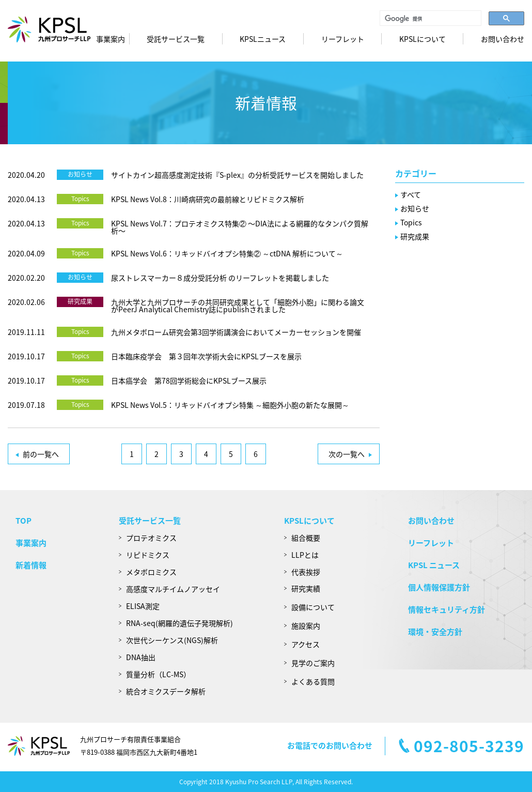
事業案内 (111, 39)
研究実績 (306, 588)
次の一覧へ (347, 454)
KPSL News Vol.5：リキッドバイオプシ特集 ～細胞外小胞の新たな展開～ (230, 405)
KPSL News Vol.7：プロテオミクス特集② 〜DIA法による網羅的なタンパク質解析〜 (240, 227)
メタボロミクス (151, 572)
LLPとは (305, 555)
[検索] (429, 19)
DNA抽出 (141, 657)
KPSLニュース (263, 39)
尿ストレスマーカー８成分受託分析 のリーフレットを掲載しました (220, 278)
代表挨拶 (306, 572)
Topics (80, 199)
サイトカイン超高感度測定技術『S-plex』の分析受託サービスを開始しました (237, 175)
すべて (411, 194)
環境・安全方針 (435, 632)
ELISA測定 (143, 606)
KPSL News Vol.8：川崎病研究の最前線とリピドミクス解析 (208, 199)
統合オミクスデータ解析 (166, 691)
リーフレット (343, 39)
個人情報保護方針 (439, 587)
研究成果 (80, 301)
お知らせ (80, 174)
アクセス (306, 644)
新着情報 (31, 565)
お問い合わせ (503, 39)
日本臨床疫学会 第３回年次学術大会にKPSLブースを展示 (206, 356)
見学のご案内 (313, 663)
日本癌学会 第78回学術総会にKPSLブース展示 (189, 380)
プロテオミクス (151, 538)
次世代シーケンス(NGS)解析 (172, 640)
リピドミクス (148, 555)
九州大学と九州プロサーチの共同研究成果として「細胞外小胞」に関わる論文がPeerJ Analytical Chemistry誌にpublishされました (238, 306)
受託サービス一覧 (176, 39)
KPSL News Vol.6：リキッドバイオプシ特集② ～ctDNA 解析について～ (227, 253)
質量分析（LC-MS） (158, 674)
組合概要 (306, 538)
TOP (24, 521)
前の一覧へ (41, 454)
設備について (313, 607)
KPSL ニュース (434, 565)
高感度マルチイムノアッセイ (173, 589)
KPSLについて (309, 521)
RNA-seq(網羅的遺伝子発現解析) (179, 623)
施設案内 (306, 626)
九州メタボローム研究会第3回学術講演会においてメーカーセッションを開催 (236, 332)
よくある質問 (313, 681)
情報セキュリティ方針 (447, 610)
